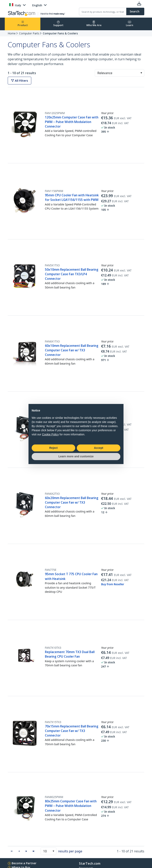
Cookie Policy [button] (50, 434)
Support (58, 24)
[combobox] (120, 73)
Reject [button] (53, 448)
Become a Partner (24, 863)
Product (23, 24)
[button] (141, 73)
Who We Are (94, 24)
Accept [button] (99, 448)
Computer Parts (29, 33)
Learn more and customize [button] (76, 456)
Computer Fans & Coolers (60, 33)
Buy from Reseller (113, 584)
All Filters (19, 81)
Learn (130, 24)
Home (12, 33)
